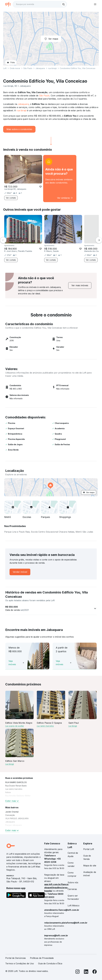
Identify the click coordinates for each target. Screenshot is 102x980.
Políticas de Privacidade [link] (42, 958)
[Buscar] (63, 4)
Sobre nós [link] (73, 882)
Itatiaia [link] (8, 792)
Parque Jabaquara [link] (13, 825)
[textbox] (40, 4)
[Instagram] (78, 972)
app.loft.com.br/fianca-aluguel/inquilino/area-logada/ (57, 888)
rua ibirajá (21, 110)
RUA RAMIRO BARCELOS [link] (16, 782)
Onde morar (15, 68)
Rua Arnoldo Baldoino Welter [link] (18, 796)
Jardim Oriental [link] (12, 812)
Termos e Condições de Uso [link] (20, 963)
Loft (5, 68)
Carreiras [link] (72, 889)
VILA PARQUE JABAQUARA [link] (17, 818)
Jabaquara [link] (10, 822)
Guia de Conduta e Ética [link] (50, 963)
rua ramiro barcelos (45, 726)
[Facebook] (95, 972)
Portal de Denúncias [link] (16, 958)
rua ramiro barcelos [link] (14, 789)
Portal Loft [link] (89, 849)
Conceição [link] (10, 815)
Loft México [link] (74, 906)
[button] (51, 487)
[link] (60, 179)
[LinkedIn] (86, 972)
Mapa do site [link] (90, 866)
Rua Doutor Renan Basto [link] (16, 786)
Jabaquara (23, 104)
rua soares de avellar (15, 726)
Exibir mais (12, 801)
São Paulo (44, 96)
